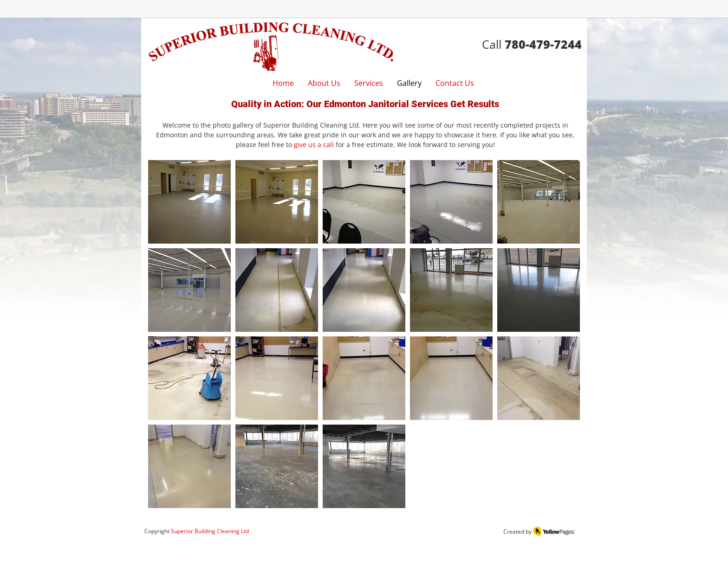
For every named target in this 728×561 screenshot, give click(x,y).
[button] (189, 202)
